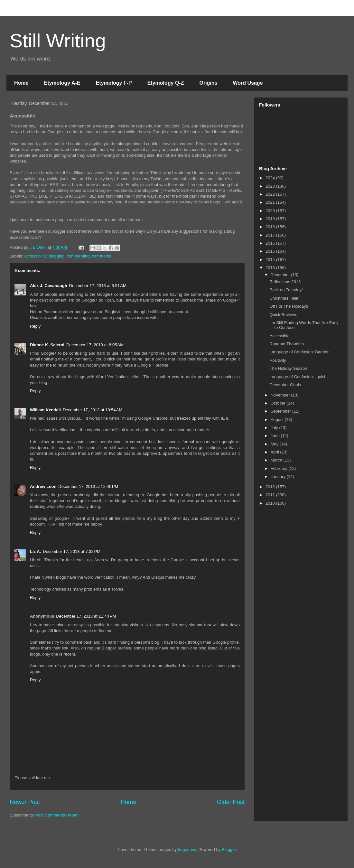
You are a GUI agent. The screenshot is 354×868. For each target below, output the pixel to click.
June (276, 436)
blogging (56, 256)
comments (102, 256)
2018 (271, 227)
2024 (271, 178)
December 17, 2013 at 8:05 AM (95, 345)
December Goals (285, 385)
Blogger (229, 849)
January (279, 476)
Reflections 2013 (285, 282)
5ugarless (187, 849)
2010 (271, 503)
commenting (78, 256)
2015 (271, 251)
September (281, 411)
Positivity (278, 360)
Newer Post (25, 802)
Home (21, 83)
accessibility (35, 256)
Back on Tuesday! (286, 290)
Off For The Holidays (289, 306)
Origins (208, 83)
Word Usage (248, 83)
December (281, 275)
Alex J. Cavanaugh (49, 286)
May (275, 444)
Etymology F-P (114, 83)
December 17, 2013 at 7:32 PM (72, 551)
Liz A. (35, 551)
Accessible (279, 336)
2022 (271, 194)
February (280, 468)
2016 (271, 243)
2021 (271, 202)
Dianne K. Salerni (47, 345)
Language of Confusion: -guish (298, 377)
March (277, 460)
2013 (271, 268)
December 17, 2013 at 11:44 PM (86, 616)
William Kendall (45, 410)
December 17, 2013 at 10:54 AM (93, 410)
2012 (271, 487)
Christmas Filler (284, 298)
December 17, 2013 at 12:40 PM (88, 486)
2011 (271, 495)
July (275, 428)
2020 (271, 211)
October (279, 403)
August (278, 420)
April (275, 452)
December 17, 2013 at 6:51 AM (98, 286)
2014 (271, 260)
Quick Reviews (283, 315)
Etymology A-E (62, 83)
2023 (271, 186)
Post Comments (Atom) (57, 815)
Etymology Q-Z (166, 83)
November (281, 395)
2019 (271, 219)
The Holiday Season (288, 368)
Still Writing (58, 41)
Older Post (231, 802)
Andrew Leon (43, 486)
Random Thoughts (287, 344)
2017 (271, 235)
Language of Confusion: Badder (299, 352)
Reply (35, 326)
